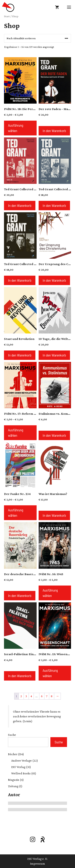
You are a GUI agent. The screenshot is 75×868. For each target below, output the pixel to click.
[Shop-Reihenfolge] (37, 38)
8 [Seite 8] (52, 696)
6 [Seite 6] (42, 696)
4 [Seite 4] (31, 696)
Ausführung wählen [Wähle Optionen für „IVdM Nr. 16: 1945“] (50, 593)
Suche (12, 735)
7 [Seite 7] (47, 696)
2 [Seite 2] (21, 696)
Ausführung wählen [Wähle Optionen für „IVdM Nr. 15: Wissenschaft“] (50, 673)
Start (7, 16)
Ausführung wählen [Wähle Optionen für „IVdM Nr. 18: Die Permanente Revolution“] (16, 128)
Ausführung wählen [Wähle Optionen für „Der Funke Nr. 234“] (16, 513)
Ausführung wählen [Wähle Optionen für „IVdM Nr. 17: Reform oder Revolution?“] (16, 433)
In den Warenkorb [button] (54, 131)
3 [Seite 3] (26, 696)
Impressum (37, 863)
